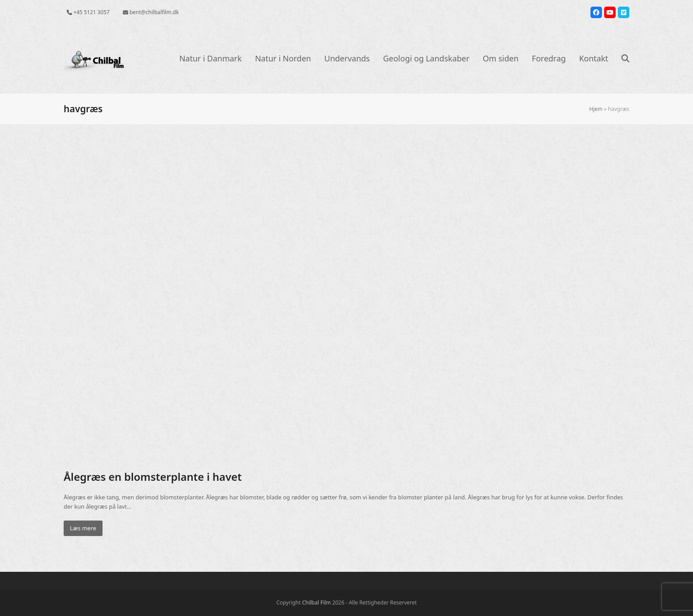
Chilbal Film (316, 603)
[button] (625, 59)
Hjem (596, 109)
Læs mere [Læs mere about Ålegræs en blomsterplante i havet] (83, 528)
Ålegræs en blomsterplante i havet (153, 477)
